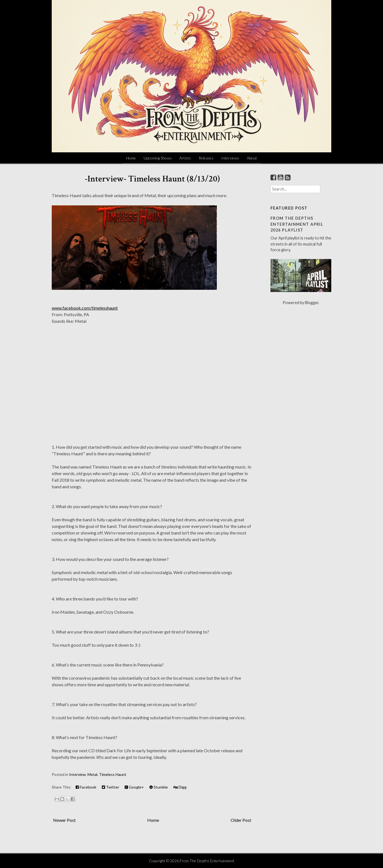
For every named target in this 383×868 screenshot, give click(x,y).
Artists (185, 158)
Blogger (312, 303)
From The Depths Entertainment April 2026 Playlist (297, 224)
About (252, 158)
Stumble (159, 787)
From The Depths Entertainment (207, 861)
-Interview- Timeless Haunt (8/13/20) (152, 179)
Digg (180, 787)
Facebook (86, 787)
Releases (206, 158)
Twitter (110, 787)
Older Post (241, 820)
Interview (77, 774)
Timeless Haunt (113, 774)
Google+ (134, 787)
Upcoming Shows (158, 158)
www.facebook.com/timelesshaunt (85, 308)
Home (131, 158)
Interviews (230, 158)
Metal (92, 774)
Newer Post (64, 820)
